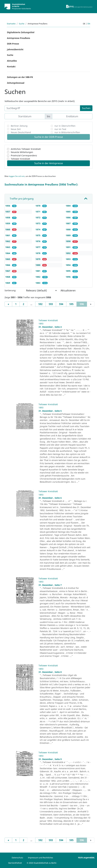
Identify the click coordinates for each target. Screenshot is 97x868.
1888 (68, 229)
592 (40, 304)
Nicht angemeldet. (86, 858)
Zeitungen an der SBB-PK (20, 77)
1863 (8, 247)
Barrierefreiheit (15, 863)
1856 (8, 206)
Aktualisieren (68, 290)
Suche (22, 24)
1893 (68, 259)
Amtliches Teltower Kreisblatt (26, 149)
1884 (68, 206)
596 (83, 304)
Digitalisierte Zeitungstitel (21, 32)
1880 (38, 265)
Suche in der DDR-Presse (49, 137)
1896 (68, 277)
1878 (38, 253)
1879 (38, 259)
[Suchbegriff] (42, 108)
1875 (38, 235)
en (89, 24)
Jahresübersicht (15, 49)
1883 (38, 283)
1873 (38, 223)
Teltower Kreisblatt (20, 159)
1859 (8, 223)
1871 (38, 212)
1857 (8, 212)
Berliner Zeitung (19, 126)
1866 (8, 265)
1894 (68, 265)
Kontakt (11, 66)
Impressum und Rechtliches (40, 858)
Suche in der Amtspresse (49, 163)
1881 (38, 271)
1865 (8, 259)
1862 (8, 241)
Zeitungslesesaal (16, 83)
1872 (38, 217)
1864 (8, 253)
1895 (68, 271)
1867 (8, 271)
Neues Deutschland (21, 132)
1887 (68, 223)
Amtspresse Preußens (19, 38)
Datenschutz (17, 858)
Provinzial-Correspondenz (24, 155)
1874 (38, 229)
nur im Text (60, 129)
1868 (8, 277)
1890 (68, 241)
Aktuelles (12, 61)
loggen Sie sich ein (17, 176)
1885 (68, 212)
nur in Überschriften (65, 126)
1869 (8, 283)
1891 (68, 247)
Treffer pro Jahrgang (22, 199)
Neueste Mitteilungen (22, 152)
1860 (8, 229)
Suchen (86, 108)
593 (51, 304)
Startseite (11, 24)
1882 (38, 277)
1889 (68, 235)
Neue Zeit (16, 129)
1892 (68, 253)
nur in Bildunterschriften (67, 132)
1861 (8, 235)
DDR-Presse (13, 44)
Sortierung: (10, 290)
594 (61, 304)
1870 (38, 206)
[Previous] (8, 304)
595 (71, 304)
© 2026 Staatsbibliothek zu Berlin (42, 863)
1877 (38, 247)
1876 (38, 241)
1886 (68, 217)
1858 (8, 217)
